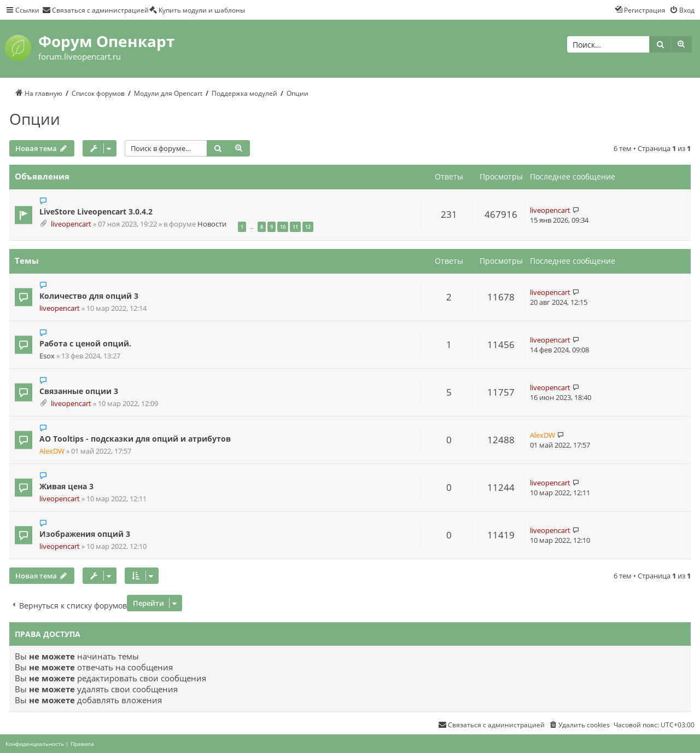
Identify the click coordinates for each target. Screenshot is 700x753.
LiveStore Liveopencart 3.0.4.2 (96, 212)
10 (283, 227)
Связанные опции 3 (79, 391)
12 (308, 227)
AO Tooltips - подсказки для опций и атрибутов (135, 439)
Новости (212, 224)
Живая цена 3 (66, 486)
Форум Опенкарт (106, 41)
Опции (35, 119)
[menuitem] (95, 10)
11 (295, 227)
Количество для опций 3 (89, 296)
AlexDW (52, 451)
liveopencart (71, 224)
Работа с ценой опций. (85, 343)
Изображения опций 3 (85, 534)
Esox (47, 356)
